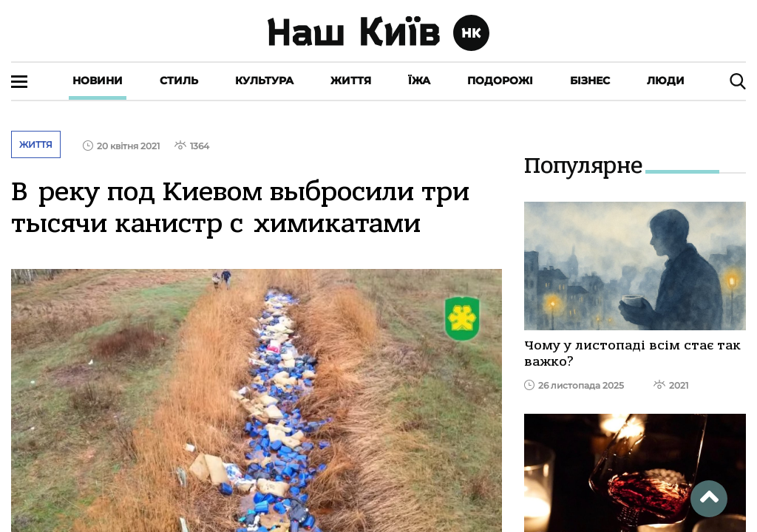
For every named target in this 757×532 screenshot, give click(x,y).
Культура (264, 81)
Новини (98, 81)
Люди (666, 81)
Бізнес (590, 81)
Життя (351, 81)
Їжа (419, 81)
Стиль (179, 81)
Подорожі (500, 81)
